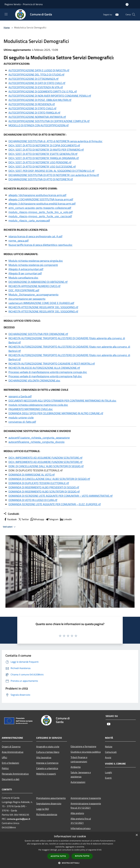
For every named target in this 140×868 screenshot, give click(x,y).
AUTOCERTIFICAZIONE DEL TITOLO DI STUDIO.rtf (36, 75)
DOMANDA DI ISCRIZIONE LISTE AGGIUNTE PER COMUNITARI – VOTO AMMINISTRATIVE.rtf (61, 496)
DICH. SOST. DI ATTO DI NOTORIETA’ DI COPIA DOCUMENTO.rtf (44, 145)
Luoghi (108, 772)
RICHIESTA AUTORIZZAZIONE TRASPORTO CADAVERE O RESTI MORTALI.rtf (52, 364)
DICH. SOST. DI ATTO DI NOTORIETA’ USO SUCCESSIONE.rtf (42, 167)
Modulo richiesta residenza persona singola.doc (36, 261)
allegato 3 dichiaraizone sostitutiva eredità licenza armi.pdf (42, 204)
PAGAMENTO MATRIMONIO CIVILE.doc (31, 409)
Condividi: (11, 514)
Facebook (10, 519)
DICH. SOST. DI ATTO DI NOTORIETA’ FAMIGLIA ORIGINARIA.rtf (44, 158)
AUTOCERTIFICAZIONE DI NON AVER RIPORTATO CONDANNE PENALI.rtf (50, 96)
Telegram (52, 519)
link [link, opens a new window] (100, 850)
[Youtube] (116, 14)
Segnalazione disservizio (49, 803)
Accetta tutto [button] (58, 856)
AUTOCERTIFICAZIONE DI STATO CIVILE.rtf (32, 108)
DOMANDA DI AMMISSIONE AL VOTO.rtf (32, 475)
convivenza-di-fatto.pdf (22, 422)
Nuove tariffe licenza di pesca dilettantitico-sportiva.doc (40, 245)
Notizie (109, 747)
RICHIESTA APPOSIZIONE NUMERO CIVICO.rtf (34, 286)
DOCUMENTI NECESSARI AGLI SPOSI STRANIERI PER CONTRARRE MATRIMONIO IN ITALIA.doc (62, 401)
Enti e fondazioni (10, 763)
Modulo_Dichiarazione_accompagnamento (33, 295)
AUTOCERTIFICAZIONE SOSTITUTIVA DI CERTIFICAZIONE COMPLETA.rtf (49, 121)
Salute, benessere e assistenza (81, 774)
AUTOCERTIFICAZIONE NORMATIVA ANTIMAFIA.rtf (37, 117)
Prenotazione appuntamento (51, 798)
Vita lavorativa (44, 757)
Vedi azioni (10, 527)
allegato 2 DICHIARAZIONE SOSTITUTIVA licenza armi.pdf (41, 199)
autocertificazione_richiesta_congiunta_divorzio (37, 442)
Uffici (4, 757)
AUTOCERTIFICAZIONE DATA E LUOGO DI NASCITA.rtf (39, 70)
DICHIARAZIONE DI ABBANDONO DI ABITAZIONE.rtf (38, 282)
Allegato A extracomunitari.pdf (26, 269)
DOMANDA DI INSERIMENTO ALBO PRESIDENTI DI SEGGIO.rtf (44, 487)
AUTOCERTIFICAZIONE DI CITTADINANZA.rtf (33, 79)
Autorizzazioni (78, 782)
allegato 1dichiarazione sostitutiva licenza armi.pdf (37, 195)
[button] (70, 863)
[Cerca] (134, 15)
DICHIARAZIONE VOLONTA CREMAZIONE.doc (34, 381)
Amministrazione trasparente (86, 798)
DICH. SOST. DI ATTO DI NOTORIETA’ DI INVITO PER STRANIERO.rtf (46, 150)
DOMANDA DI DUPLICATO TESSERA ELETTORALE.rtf (39, 483)
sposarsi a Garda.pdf (20, 396)
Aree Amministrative (13, 752)
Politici (5, 768)
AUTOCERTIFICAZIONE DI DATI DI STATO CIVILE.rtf (37, 83)
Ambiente (76, 767)
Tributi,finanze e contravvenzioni (79, 759)
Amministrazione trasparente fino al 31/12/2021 (86, 806)
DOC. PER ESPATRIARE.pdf (24, 290)
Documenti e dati (11, 779)
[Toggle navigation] (6, 14)
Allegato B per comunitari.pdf (25, 273)
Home (7, 27)
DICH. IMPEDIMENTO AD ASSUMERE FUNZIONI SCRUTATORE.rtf (45, 458)
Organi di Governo (11, 747)
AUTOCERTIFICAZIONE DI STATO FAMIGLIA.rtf (34, 113)
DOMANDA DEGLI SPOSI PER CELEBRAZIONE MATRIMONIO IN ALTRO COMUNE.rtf (56, 413)
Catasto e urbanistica (47, 768)
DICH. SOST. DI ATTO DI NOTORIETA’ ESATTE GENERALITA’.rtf (43, 154)
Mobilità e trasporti (46, 774)
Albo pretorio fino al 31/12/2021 (81, 821)
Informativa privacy (81, 828)
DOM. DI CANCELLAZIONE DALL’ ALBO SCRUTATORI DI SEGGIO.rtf (46, 466)
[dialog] (70, 850)
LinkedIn (66, 519)
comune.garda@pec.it (19, 819)
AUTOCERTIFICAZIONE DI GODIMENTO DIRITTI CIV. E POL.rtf (43, 91)
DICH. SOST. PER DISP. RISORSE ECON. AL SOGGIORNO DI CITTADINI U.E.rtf (51, 171)
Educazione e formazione (83, 746)
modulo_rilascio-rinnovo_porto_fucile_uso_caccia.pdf (40, 216)
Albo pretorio (77, 813)
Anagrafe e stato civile (48, 747)
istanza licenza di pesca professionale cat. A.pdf (35, 236)
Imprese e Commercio (47, 763)
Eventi (108, 778)
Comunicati (111, 752)
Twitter (23, 519)
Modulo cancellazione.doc (23, 278)
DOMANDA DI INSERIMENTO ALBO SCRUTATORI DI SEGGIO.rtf (44, 492)
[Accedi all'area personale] (127, 4)
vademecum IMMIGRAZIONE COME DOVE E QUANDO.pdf (41, 303)
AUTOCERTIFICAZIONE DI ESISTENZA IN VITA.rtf (36, 87)
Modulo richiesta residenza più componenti (33, 265)
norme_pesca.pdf (19, 241)
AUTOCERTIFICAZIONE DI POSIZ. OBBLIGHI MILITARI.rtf (40, 100)
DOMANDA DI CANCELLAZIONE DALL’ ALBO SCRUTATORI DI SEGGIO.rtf (49, 479)
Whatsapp (37, 519)
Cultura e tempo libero (48, 752)
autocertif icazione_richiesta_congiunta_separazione (39, 438)
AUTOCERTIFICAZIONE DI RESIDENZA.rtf (32, 104)
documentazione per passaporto (27, 299)
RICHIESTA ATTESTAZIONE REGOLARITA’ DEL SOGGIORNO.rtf (43, 307)
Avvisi (108, 757)
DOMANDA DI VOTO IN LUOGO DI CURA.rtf (33, 500)
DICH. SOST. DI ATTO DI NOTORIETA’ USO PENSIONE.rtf (40, 162)
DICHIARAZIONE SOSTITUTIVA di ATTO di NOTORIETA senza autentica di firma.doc (55, 141)
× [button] (137, 835)
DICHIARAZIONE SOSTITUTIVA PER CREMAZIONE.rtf (38, 334)
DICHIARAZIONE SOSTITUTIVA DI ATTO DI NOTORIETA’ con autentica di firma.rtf (54, 175)
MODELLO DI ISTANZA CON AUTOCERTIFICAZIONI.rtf (39, 125)
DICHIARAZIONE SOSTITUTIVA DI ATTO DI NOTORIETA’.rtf (41, 179)
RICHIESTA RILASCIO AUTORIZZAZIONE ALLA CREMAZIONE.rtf (44, 368)
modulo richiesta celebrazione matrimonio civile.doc (38, 405)
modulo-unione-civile (21, 418)
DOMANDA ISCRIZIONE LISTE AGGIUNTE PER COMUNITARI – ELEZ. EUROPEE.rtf (55, 504)
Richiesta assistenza (47, 814)
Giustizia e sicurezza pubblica (86, 752)
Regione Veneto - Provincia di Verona (24, 4)
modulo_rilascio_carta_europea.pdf (29, 221)
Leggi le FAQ (43, 809)
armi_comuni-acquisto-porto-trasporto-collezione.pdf (40, 208)
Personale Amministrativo (15, 774)
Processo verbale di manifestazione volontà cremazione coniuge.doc (48, 372)
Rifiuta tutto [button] (82, 856)
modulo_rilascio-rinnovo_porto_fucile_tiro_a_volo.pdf (41, 212)
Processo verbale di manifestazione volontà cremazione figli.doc (45, 376)
